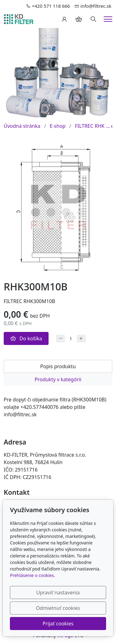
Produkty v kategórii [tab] (58, 379)
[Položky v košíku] (79, 19)
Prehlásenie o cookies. (32, 575)
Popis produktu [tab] (58, 366)
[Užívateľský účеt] (64, 19)
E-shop (58, 126)
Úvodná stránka (22, 126)
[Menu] (108, 19)
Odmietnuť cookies (58, 608)
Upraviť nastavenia (58, 593)
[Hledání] (93, 19)
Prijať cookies (58, 624)
